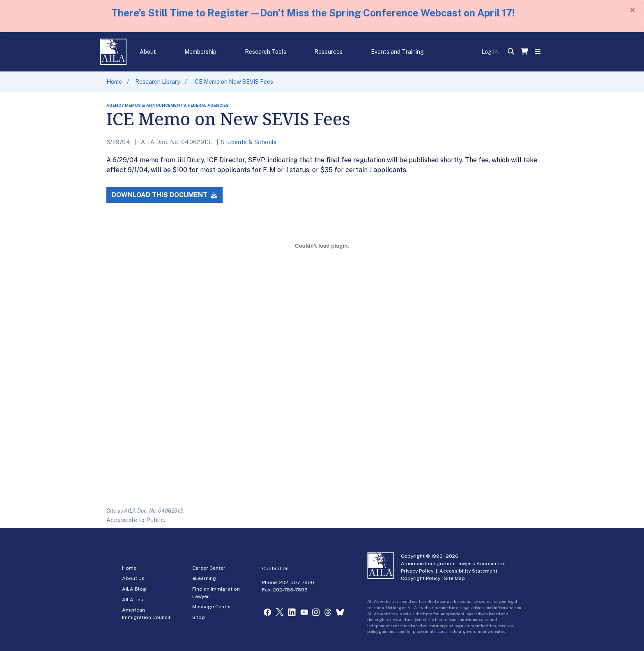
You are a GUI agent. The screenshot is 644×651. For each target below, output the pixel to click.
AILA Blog (134, 589)
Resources (328, 52)
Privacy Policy (417, 571)
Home (114, 82)
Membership (200, 52)
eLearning (204, 578)
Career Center (209, 568)
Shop (199, 617)
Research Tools (266, 52)
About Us (133, 578)
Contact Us (275, 568)
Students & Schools (249, 142)
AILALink (133, 600)
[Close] (632, 10)
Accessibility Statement (468, 571)
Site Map (454, 578)
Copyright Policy (421, 578)
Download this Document (164, 195)
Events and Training (397, 52)
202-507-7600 (297, 582)
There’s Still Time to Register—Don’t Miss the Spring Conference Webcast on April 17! (313, 13)
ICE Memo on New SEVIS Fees (233, 82)
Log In (490, 52)
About (148, 52)
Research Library (158, 82)
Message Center (212, 607)
